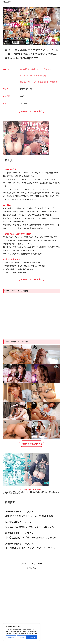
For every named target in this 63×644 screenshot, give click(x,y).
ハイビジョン (45, 69)
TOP (20, 558)
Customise (11, 637)
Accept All (32, 637)
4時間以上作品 (28, 69)
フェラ (25, 75)
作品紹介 (27, 558)
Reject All (22, 637)
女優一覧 (52, 2)
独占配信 (44, 82)
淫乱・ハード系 (29, 82)
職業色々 (55, 82)
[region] (21, 632)
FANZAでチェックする (31, 115)
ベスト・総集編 (38, 75)
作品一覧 (58, 2)
